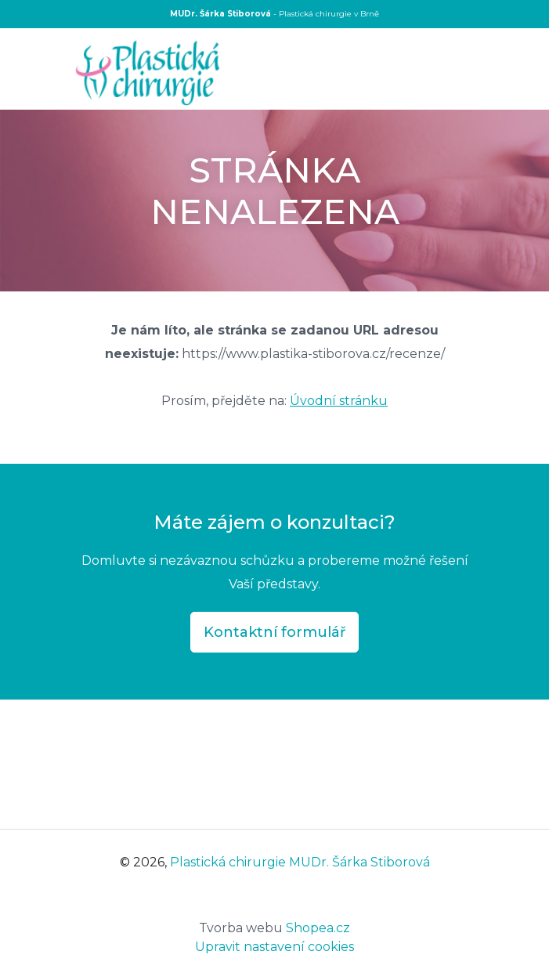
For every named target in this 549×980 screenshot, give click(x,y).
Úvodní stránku (339, 401)
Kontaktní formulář (274, 632)
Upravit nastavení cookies (274, 947)
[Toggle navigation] (476, 71)
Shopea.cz (274, 928)
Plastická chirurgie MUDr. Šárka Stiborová (300, 862)
